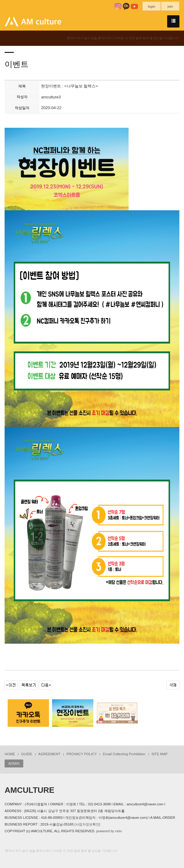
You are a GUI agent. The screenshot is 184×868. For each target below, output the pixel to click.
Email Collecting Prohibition (124, 754)
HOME (10, 754)
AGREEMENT (49, 754)
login (152, 6)
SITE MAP (160, 754)
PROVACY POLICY (82, 754)
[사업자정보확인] (87, 824)
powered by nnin (109, 831)
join (170, 6)
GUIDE (27, 754)
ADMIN (14, 763)
